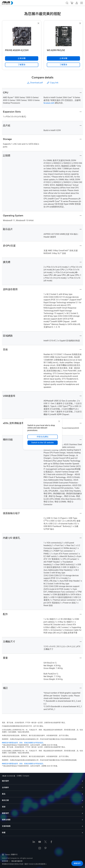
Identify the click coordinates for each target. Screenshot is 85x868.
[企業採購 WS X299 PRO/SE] (63, 58)
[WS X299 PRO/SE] (63, 50)
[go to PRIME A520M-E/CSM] (22, 36)
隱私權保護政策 (17, 861)
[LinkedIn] (34, 842)
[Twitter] (45, 842)
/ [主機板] (19, 776)
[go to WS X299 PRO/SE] (63, 36)
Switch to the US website (42, 443)
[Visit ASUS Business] (9, 776)
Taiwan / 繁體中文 (10, 855)
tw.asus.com (49, 103)
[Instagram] (40, 848)
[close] (59, 421)
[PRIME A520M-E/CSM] (22, 50)
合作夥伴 (5, 788)
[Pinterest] (45, 848)
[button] (67, 3)
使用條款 (5, 861)
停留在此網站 (43, 437)
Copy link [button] (52, 83)
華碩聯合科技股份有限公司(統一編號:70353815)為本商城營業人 (24, 864)
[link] (22, 65)
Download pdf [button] (35, 83)
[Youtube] (40, 842)
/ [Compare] (25, 776)
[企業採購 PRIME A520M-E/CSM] (22, 58)
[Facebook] (51, 842)
